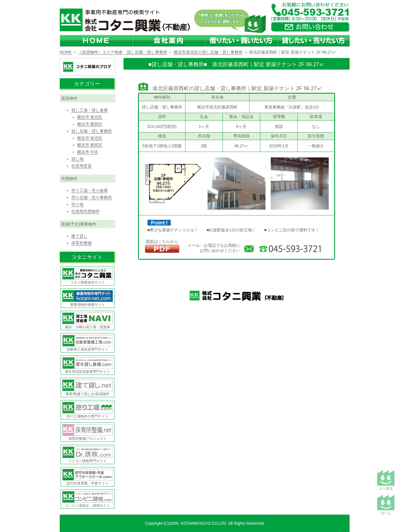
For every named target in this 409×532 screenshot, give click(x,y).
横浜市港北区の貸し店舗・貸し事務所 (208, 52)
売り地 (77, 204)
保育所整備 (81, 243)
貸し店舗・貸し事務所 (92, 131)
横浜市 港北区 (90, 117)
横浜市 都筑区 (90, 124)
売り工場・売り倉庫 (90, 190)
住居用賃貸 (81, 166)
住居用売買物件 (86, 211)
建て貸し (79, 236)
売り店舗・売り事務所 (92, 197)
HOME (66, 52)
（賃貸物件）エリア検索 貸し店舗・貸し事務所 (123, 52)
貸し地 (77, 159)
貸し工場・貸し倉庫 (90, 110)
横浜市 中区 (88, 152)
